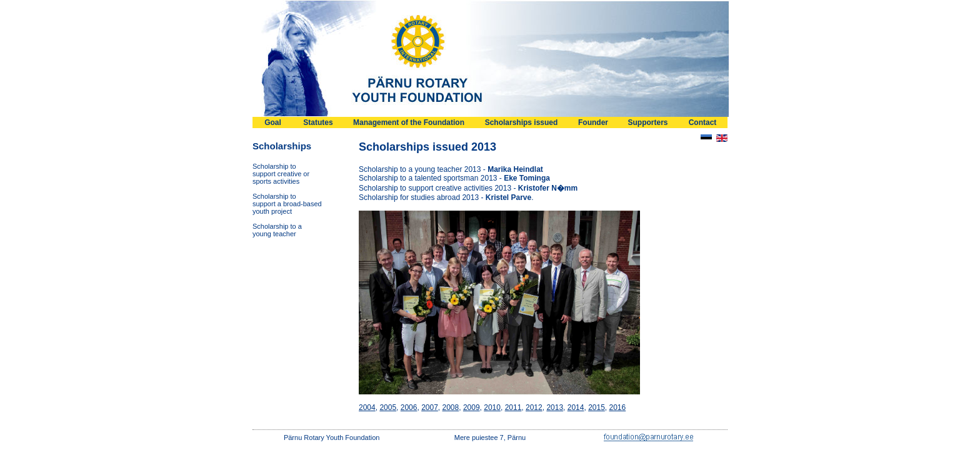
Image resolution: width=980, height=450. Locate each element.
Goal (273, 122)
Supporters (647, 122)
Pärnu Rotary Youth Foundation (332, 437)
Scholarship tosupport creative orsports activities (281, 174)
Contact (703, 122)
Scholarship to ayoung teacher (277, 230)
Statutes (318, 122)
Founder (593, 122)
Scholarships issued (522, 122)
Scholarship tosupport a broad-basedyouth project (287, 204)
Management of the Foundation (409, 122)
